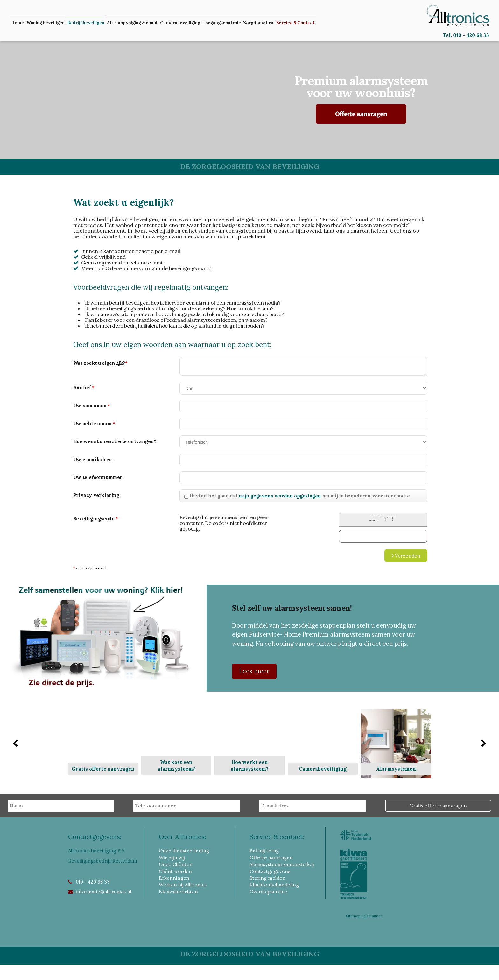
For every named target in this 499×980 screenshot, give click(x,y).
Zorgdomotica (259, 23)
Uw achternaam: (94, 423)
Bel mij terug (264, 851)
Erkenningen (174, 878)
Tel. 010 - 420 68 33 (466, 35)
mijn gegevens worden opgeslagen (280, 496)
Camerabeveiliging (180, 23)
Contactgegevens (270, 871)
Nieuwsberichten (178, 892)
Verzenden (406, 556)
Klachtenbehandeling (274, 885)
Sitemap (353, 916)
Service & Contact (295, 23)
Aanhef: (84, 388)
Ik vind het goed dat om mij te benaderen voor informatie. (300, 496)
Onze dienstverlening (184, 851)
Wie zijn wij (172, 858)
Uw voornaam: (92, 406)
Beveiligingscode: (96, 519)
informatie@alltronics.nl (104, 892)
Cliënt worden (175, 871)
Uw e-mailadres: (93, 459)
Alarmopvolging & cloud (132, 23)
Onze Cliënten (176, 864)
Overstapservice (268, 892)
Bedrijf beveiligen (86, 23)
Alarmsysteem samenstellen (282, 864)
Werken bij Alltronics (183, 885)
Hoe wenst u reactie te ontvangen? (115, 441)
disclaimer (373, 916)
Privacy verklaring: (97, 495)
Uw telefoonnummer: (98, 477)
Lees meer (254, 671)
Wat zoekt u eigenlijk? (100, 363)
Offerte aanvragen (361, 114)
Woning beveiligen (46, 23)
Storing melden (267, 878)
